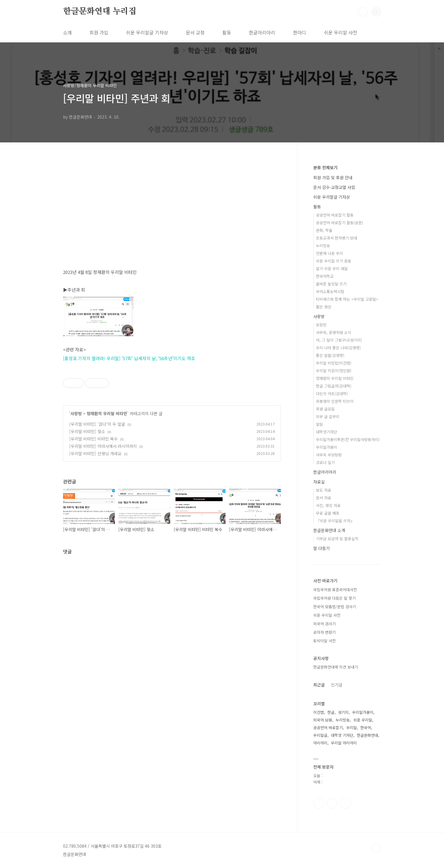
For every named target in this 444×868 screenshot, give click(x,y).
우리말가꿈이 (327, 447)
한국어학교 (325, 276)
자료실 (319, 482)
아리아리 (320, 743)
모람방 (321, 325)
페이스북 (319, 803)
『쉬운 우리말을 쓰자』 (335, 521)
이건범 (319, 712)
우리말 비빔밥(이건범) (334, 363)
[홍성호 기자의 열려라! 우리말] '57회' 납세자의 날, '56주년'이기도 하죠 (129, 358)
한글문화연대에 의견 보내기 (336, 667)
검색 (363, 12)
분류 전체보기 (325, 167)
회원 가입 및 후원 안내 (333, 177)
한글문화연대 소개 (329, 530)
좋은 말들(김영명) (330, 355)
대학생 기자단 (342, 735)
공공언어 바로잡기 (328, 728)
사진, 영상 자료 (328, 505)
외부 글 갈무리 (328, 416)
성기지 (343, 712)
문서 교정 (195, 32)
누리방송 (323, 246)
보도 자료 (324, 490)
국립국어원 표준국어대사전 (335, 590)
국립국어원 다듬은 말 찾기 (334, 598)
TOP (376, 848)
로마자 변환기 (324, 632)
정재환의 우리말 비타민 (107, 413)
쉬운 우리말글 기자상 (147, 32)
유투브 (346, 803)
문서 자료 (324, 498)
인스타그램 (332, 803)
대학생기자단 (327, 432)
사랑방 (76, 413)
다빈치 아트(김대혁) (332, 394)
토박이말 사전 (324, 641)
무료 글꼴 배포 (328, 513)
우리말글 (320, 735)
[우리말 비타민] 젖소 (87, 431)
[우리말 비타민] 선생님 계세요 (95, 453)
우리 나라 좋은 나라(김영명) (338, 348)
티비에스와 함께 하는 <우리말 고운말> (347, 299)
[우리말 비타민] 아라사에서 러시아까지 (103, 446)
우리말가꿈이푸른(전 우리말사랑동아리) (348, 439)
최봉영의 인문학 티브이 (335, 401)
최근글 (319, 685)
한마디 (300, 32)
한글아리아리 (262, 32)
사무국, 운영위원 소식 (334, 332)
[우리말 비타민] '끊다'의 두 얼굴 (97, 424)
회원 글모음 (325, 409)
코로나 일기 (325, 462)
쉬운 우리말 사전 (341, 32)
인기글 (337, 685)
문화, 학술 (324, 230)
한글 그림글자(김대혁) (334, 386)
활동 (227, 32)
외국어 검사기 (324, 624)
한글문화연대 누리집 (100, 11)
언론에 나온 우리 (329, 253)
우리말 (352, 728)
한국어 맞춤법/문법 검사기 (335, 607)
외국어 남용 (323, 720)
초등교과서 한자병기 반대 (337, 238)
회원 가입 (99, 32)
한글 (331, 712)
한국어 (366, 728)
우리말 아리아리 (344, 743)
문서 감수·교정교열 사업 (334, 187)
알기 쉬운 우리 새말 (332, 268)
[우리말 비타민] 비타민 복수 (93, 439)
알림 (319, 424)
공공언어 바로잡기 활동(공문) (339, 223)
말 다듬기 (322, 548)
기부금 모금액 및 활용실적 (337, 539)
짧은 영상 (324, 307)
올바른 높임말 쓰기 (331, 284)
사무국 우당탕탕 (329, 455)
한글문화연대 (367, 735)
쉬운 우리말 (363, 720)
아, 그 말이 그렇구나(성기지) (339, 340)
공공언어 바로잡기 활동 (335, 215)
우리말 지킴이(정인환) (334, 371)
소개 (67, 32)
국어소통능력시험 (330, 291)
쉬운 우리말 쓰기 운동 (334, 261)
